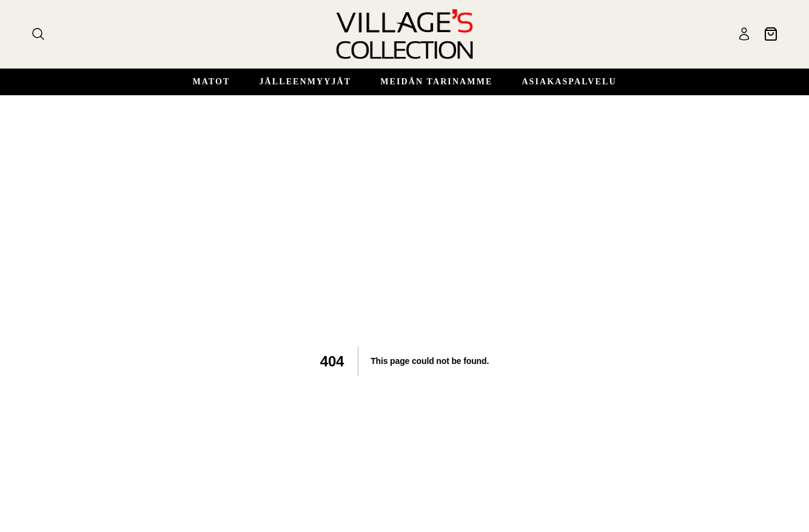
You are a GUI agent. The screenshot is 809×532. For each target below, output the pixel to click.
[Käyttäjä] (744, 34)
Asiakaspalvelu (569, 82)
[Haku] (38, 34)
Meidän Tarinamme (436, 82)
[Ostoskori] (771, 34)
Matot (211, 82)
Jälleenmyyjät (305, 82)
